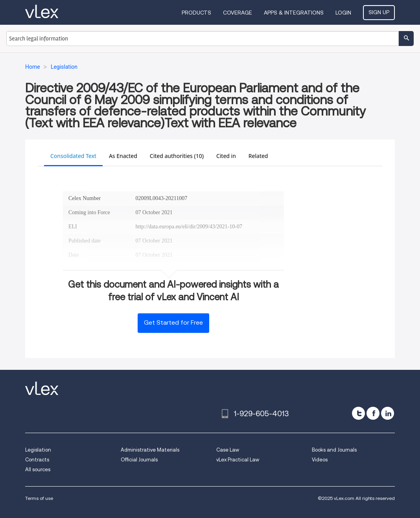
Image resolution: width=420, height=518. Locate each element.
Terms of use (39, 498)
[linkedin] (388, 413)
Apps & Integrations (294, 13)
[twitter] (358, 413)
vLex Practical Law (238, 460)
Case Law (228, 450)
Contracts (37, 460)
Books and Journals (334, 450)
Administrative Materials (150, 450)
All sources (38, 469)
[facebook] (373, 413)
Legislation (38, 450)
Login (343, 13)
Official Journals (139, 460)
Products (196, 13)
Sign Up (379, 12)
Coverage (238, 13)
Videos (320, 460)
